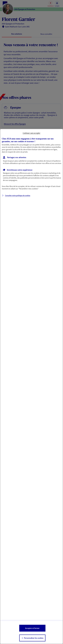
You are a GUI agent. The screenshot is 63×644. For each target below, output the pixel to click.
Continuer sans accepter (31, 133)
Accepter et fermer (32, 628)
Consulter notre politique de (18, 195)
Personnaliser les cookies (34, 638)
